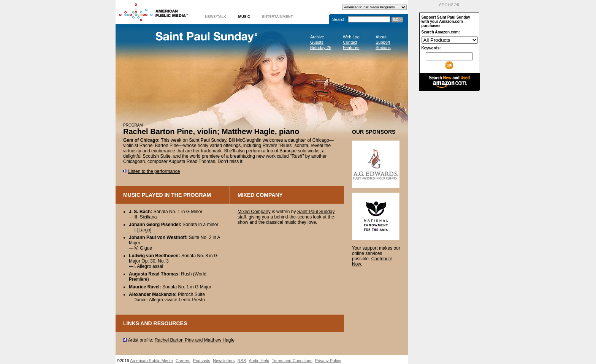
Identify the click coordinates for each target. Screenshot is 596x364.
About (381, 37)
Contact (350, 42)
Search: (339, 19)
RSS (242, 361)
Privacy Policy (328, 361)
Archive (317, 37)
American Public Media (151, 361)
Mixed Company (254, 212)
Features (351, 47)
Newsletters (224, 361)
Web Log (351, 37)
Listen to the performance (154, 171)
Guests (317, 42)
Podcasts (202, 361)
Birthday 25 (321, 47)
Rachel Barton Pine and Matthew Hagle (195, 340)
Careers (183, 361)
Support (383, 42)
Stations (383, 47)
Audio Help (259, 361)
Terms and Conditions (292, 361)
